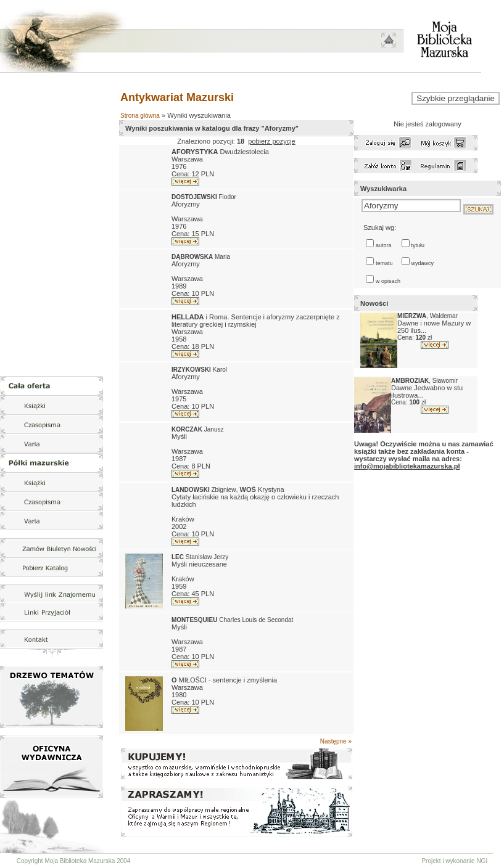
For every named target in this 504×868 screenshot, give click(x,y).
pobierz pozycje (271, 141)
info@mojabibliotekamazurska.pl (407, 466)
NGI (482, 861)
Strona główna (140, 116)
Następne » (336, 741)
